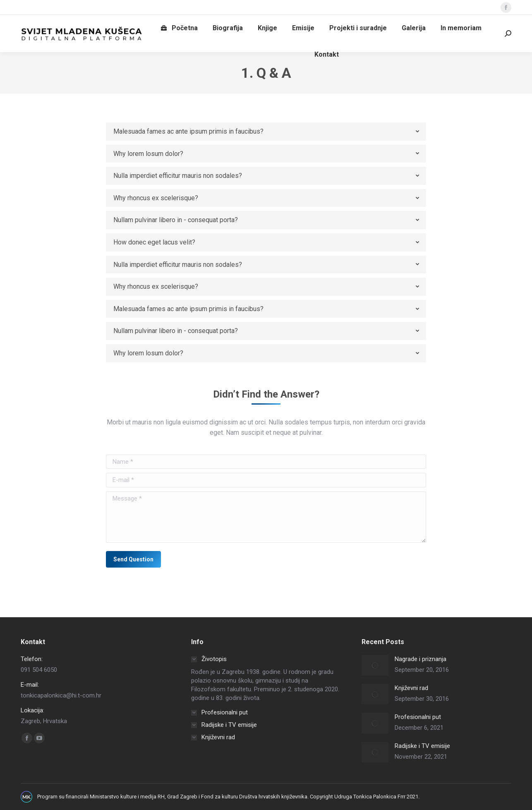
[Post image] (375, 665)
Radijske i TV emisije (422, 746)
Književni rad (411, 688)
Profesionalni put (418, 717)
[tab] (266, 132)
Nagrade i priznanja (421, 659)
